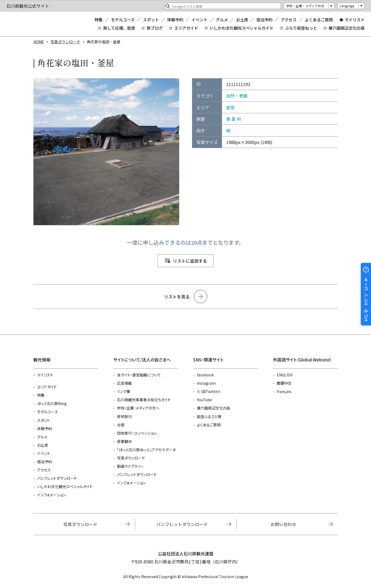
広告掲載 (124, 383)
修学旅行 (124, 416)
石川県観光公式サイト (38, 24)
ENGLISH (285, 375)
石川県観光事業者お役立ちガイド (144, 400)
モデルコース (123, 20)
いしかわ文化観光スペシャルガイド (242, 28)
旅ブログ (155, 28)
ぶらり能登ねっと (301, 28)
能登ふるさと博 (209, 416)
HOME (39, 42)
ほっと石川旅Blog (52, 403)
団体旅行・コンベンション (137, 433)
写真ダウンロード (65, 42)
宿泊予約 (264, 20)
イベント (200, 20)
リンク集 (124, 391)
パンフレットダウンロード (57, 478)
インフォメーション (52, 495)
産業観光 (124, 441)
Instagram (206, 383)
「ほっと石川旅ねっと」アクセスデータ (146, 450)
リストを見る (177, 297)
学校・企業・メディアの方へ (138, 408)
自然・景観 (237, 96)
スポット (151, 20)
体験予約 (175, 20)
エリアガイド (186, 28)
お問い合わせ (283, 524)
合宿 (121, 425)
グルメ (222, 20)
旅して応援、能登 (119, 28)
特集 (99, 20)
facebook (205, 375)
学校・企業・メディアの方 (305, 6)
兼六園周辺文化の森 (347, 28)
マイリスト (355, 20)
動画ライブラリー (130, 466)
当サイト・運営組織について (139, 375)
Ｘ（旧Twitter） (209, 391)
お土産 (242, 20)
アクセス (289, 20)
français (284, 391)
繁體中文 (284, 383)
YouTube (204, 400)
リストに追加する (190, 261)
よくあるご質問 (319, 20)
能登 (231, 107)
